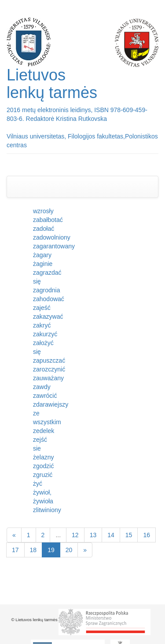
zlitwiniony (47, 510)
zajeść (42, 308)
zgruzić (43, 475)
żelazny (43, 457)
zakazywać (48, 317)
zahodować (49, 299)
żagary (42, 255)
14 (111, 535)
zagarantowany (54, 246)
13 (93, 535)
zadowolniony (52, 237)
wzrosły (43, 211)
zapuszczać (49, 360)
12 (75, 535)
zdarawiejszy (51, 404)
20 (69, 550)
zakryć (42, 325)
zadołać (44, 229)
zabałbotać (48, 220)
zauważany (48, 378)
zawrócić (45, 396)
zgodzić (43, 466)
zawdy (42, 387)
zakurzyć (45, 334)
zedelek (44, 431)
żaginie (43, 264)
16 (147, 535)
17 (15, 550)
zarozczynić (49, 369)
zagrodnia (47, 290)
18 (33, 550)
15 (129, 535)
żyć (38, 484)
